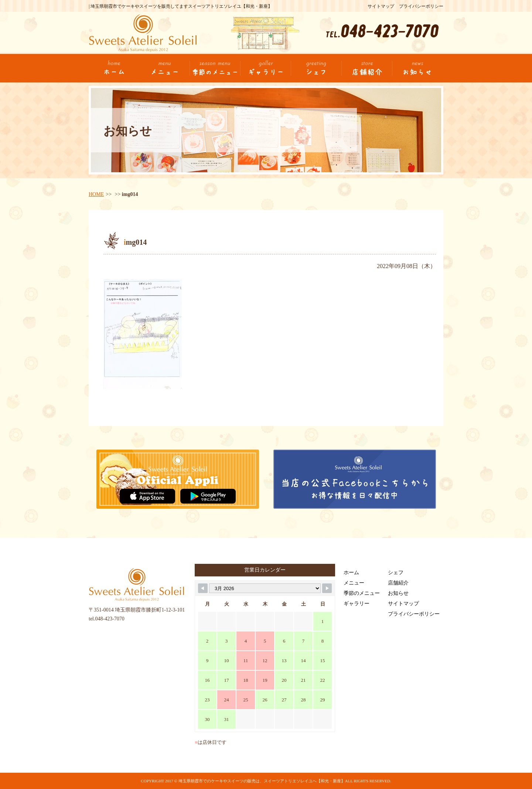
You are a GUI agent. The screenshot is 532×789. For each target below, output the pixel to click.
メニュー (354, 583)
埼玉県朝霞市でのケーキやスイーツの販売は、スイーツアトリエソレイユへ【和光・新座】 (262, 781)
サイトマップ (381, 6)
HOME (96, 194)
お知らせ (398, 593)
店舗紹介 (398, 583)
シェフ (396, 573)
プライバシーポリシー (421, 6)
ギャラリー (357, 604)
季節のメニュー (362, 593)
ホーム (351, 573)
